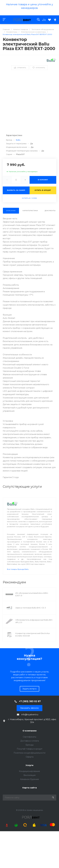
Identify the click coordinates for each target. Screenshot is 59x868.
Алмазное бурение (29, 779)
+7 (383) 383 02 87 (30, 701)
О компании (30, 731)
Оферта (30, 757)
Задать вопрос (29, 689)
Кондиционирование (29, 771)
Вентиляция (29, 775)
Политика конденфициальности (29, 753)
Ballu (18, 140)
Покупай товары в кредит (30, 749)
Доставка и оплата (30, 741)
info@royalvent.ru (30, 715)
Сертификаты (29, 737)
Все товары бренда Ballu (18, 569)
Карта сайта (30, 788)
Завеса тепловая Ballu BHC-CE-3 (31, 608)
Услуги (29, 765)
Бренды (30, 745)
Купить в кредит (43, 190)
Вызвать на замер (16, 190)
